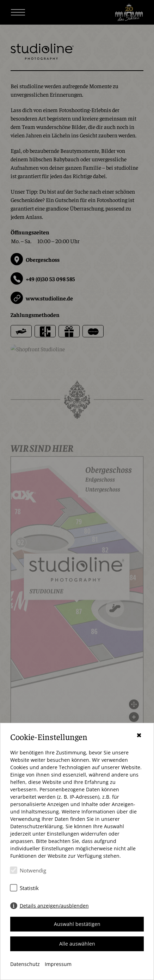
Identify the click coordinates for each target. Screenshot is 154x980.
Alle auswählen (77, 944)
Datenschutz (25, 964)
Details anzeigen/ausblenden (54, 906)
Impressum (58, 964)
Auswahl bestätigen (77, 924)
